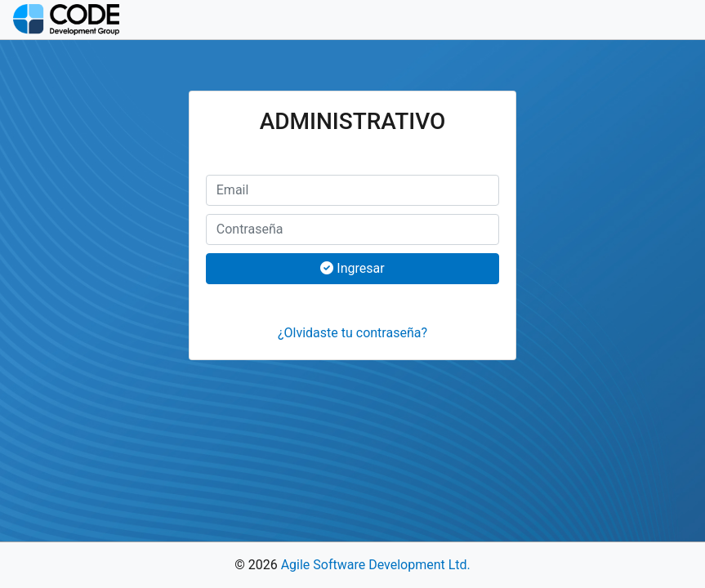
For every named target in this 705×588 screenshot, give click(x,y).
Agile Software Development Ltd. (376, 565)
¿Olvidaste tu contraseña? (352, 333)
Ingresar (352, 268)
